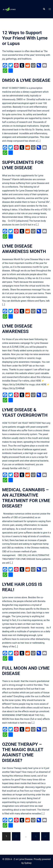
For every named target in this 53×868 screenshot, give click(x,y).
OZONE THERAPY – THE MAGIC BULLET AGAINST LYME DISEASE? (23, 752)
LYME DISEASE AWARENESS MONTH (24, 249)
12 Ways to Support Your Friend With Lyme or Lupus (25, 38)
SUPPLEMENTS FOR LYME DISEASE (23, 165)
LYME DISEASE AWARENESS (17, 329)
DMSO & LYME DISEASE (26, 80)
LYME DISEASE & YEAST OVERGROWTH (25, 412)
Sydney (28, 863)
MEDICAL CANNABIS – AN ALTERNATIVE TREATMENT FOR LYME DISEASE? (26, 498)
